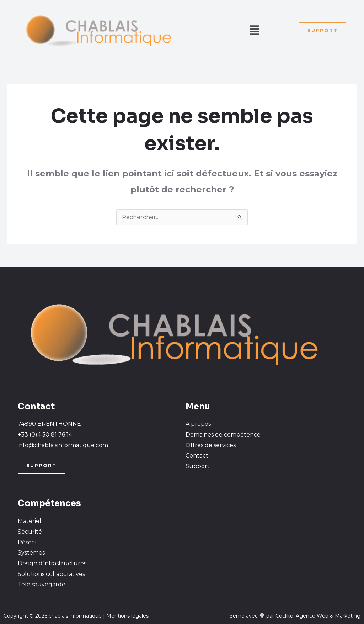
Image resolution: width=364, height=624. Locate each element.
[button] (254, 30)
